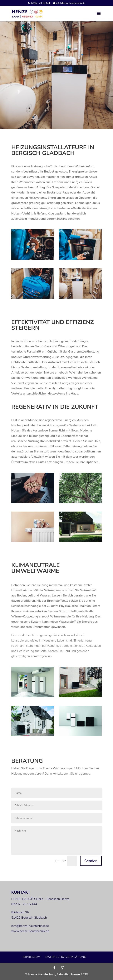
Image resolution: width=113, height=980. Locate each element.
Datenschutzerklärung (66, 957)
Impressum (31, 957)
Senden (91, 861)
